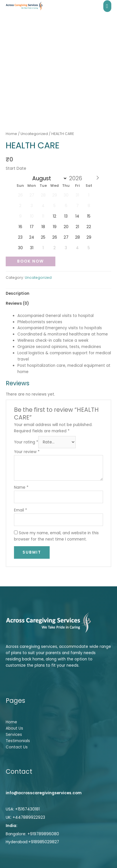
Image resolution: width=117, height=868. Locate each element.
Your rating (26, 442)
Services (14, 735)
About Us (14, 728)
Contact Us (17, 747)
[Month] (48, 178)
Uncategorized (34, 134)
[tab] (58, 294)
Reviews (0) (17, 303)
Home (11, 134)
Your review (27, 452)
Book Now (31, 261)
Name (21, 487)
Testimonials (18, 741)
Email (21, 510)
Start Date (16, 168)
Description (18, 293)
